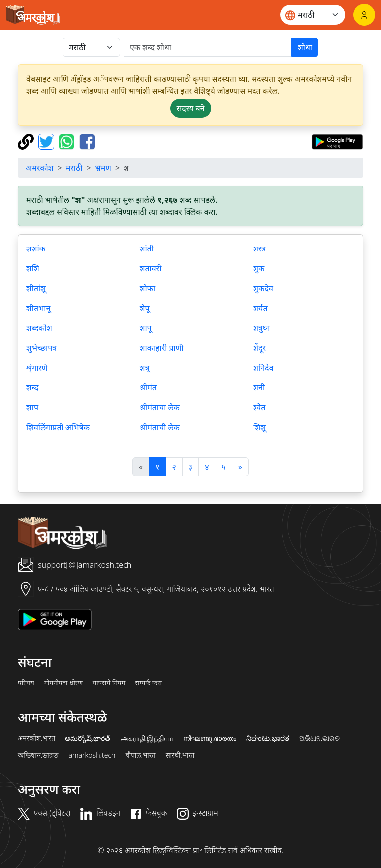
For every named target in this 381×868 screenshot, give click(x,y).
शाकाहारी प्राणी (162, 348)
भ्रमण (103, 168)
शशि (33, 268)
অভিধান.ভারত (38, 755)
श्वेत (259, 407)
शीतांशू (36, 288)
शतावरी (151, 268)
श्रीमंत (148, 387)
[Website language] (313, 15)
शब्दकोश (39, 328)
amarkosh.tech (92, 755)
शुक (259, 268)
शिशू (259, 427)
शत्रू (145, 368)
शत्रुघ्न (261, 328)
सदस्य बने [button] (191, 108)
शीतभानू (38, 308)
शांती (147, 248)
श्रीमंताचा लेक (160, 407)
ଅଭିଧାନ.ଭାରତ (319, 738)
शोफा (148, 288)
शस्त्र (259, 248)
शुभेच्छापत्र (41, 348)
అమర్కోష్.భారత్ (88, 738)
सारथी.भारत (180, 755)
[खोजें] (208, 47)
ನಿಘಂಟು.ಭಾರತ (267, 738)
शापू (146, 328)
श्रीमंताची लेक (160, 427)
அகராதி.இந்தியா (147, 738)
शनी (259, 387)
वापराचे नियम (109, 683)
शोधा (305, 47)
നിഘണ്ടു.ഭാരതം (210, 738)
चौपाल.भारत (140, 755)
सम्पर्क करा (148, 683)
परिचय (26, 683)
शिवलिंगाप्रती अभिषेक (58, 427)
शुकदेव (263, 288)
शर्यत (260, 308)
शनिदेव (263, 368)
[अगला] (240, 467)
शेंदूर (259, 348)
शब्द (32, 387)
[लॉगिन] (364, 15)
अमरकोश (40, 168)
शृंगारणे (37, 368)
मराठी (74, 168)
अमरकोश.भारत (36, 738)
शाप (32, 407)
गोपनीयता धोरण (63, 683)
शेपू (145, 308)
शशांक (36, 248)
